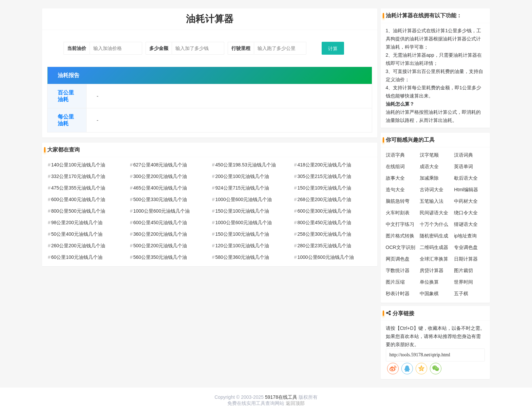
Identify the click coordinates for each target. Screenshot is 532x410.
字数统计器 (398, 270)
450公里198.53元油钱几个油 (246, 165)
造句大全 (395, 190)
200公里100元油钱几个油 (242, 176)
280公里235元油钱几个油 (324, 246)
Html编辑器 (466, 190)
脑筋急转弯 (398, 201)
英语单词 (463, 166)
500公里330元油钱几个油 (160, 199)
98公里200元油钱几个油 (77, 222)
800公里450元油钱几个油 (324, 222)
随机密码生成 (434, 236)
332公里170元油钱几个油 (78, 176)
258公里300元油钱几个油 (324, 234)
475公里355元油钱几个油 (78, 188)
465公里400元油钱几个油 (160, 188)
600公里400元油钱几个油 (78, 199)
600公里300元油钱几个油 (324, 211)
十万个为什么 (434, 224)
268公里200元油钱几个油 (324, 199)
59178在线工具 (281, 397)
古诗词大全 (432, 190)
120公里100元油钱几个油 (242, 246)
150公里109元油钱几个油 (324, 188)
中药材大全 (466, 201)
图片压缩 (395, 282)
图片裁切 (463, 270)
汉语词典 (463, 155)
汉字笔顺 (429, 155)
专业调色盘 (466, 247)
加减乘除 (429, 178)
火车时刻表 (398, 213)
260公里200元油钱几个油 (78, 246)
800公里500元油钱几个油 (78, 211)
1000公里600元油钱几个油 (244, 199)
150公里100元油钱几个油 (242, 211)
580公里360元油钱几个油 (242, 257)
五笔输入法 (432, 201)
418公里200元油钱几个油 (324, 165)
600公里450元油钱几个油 (160, 222)
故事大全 (395, 178)
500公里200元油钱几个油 (160, 246)
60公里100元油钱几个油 (77, 257)
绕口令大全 (466, 213)
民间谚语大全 (434, 213)
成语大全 (429, 166)
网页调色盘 (398, 259)
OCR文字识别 (401, 247)
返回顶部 (295, 403)
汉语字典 (395, 155)
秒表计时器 (398, 293)
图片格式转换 (400, 236)
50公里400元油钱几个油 (77, 234)
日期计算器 (466, 259)
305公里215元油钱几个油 (324, 176)
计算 (333, 49)
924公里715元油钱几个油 (242, 188)
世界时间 (463, 282)
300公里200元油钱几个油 (160, 176)
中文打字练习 (400, 224)
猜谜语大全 (466, 224)
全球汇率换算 (434, 259)
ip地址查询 (465, 236)
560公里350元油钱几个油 (160, 257)
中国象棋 (429, 293)
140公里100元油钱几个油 (78, 165)
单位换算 (429, 282)
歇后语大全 (466, 178)
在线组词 (395, 166)
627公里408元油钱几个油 (160, 165)
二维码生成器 (434, 247)
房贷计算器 (432, 270)
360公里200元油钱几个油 (160, 234)
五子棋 (461, 293)
